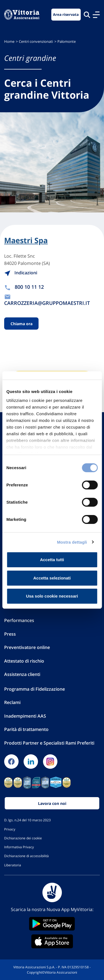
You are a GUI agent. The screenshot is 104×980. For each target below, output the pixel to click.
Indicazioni (21, 273)
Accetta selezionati (52, 578)
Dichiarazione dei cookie (23, 838)
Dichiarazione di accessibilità (26, 856)
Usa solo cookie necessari (52, 596)
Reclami (12, 702)
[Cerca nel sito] (87, 15)
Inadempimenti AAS (25, 716)
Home (9, 42)
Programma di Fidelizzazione (35, 689)
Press (10, 634)
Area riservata (66, 15)
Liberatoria (13, 865)
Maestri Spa (26, 240)
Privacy (10, 829)
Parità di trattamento (26, 729)
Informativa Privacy (19, 847)
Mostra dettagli (72, 542)
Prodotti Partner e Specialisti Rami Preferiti (49, 743)
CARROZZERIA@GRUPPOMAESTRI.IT (47, 303)
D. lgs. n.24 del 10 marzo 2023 (27, 820)
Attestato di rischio (24, 661)
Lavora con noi (52, 803)
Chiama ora (21, 323)
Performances (19, 620)
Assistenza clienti (22, 674)
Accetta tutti (52, 560)
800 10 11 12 (29, 287)
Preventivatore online (27, 647)
